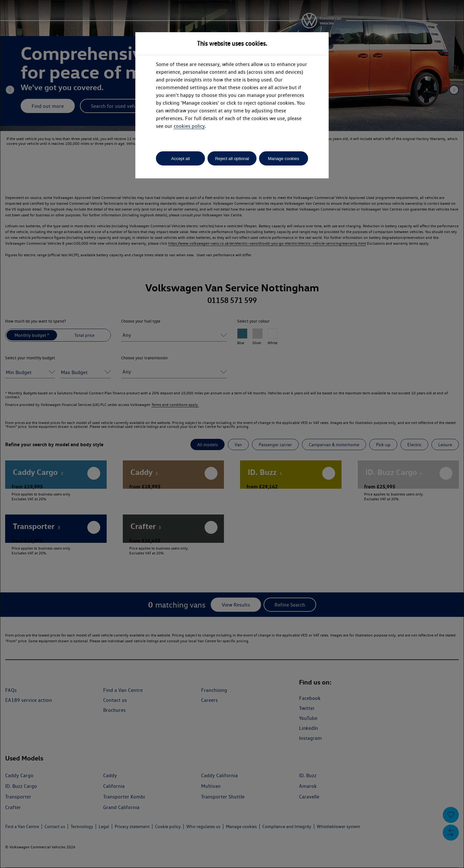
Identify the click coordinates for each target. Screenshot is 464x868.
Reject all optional (232, 159)
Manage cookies (283, 159)
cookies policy (189, 126)
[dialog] (232, 434)
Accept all (180, 159)
